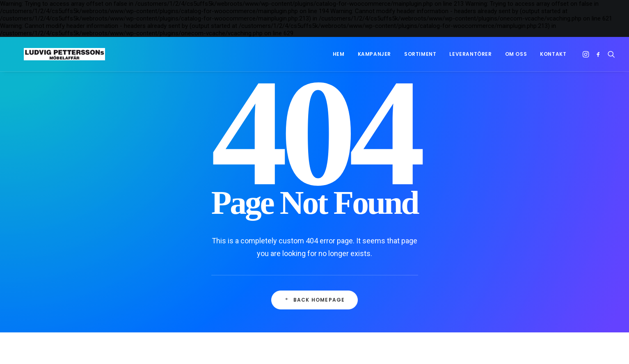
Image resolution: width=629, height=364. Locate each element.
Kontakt (553, 54)
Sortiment (420, 54)
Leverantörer (470, 54)
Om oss (516, 54)
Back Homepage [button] (315, 300)
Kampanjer (374, 54)
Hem (339, 54)
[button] (587, 54)
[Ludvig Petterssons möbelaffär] (55, 54)
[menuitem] (339, 54)
